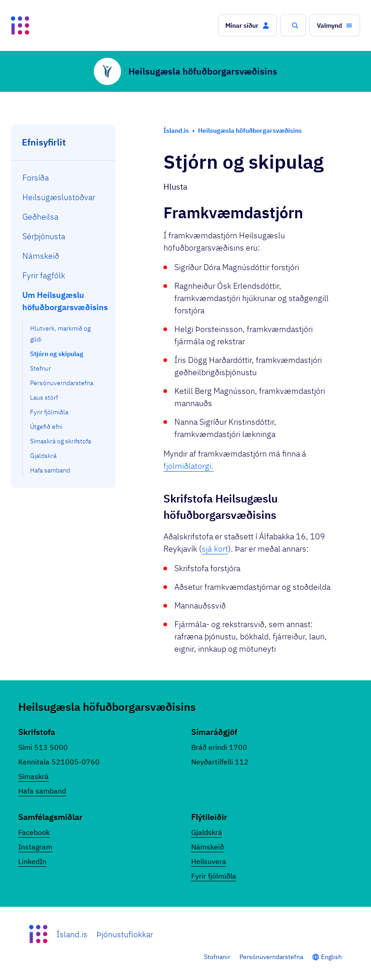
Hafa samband (42, 791)
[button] (247, 25)
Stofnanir (217, 957)
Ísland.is (72, 934)
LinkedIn (32, 861)
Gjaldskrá (207, 832)
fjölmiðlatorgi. (188, 466)
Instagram (35, 847)
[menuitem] (64, 178)
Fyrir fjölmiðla (214, 876)
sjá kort (215, 549)
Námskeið (208, 847)
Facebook (34, 832)
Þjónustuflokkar (125, 934)
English (331, 957)
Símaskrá (33, 776)
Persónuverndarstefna (271, 957)
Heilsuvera (209, 861)
